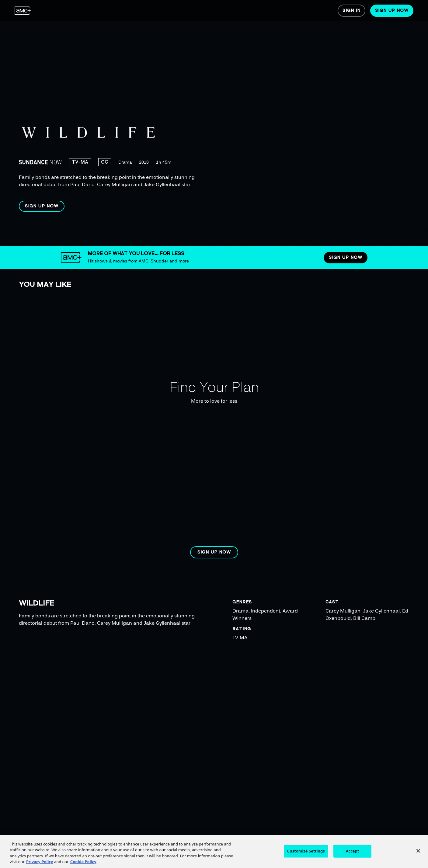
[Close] (418, 853)
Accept (353, 853)
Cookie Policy (83, 864)
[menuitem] (23, 11)
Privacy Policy (40, 864)
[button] (42, 206)
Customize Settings (306, 853)
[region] (197, 123)
